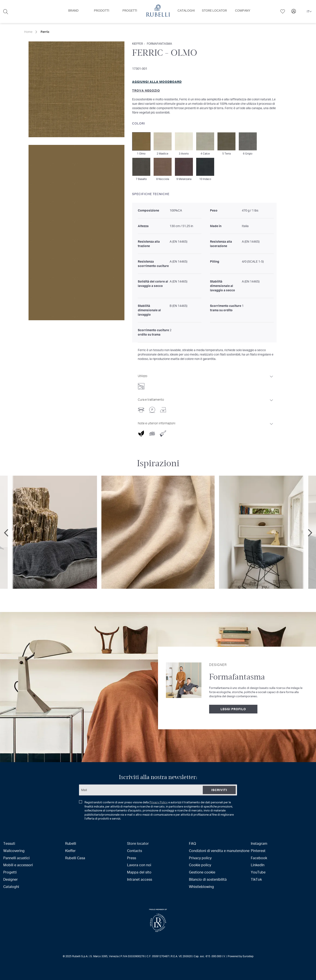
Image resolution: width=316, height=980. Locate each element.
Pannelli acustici (16, 858)
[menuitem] (73, 11)
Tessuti (9, 843)
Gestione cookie (202, 872)
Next (309, 533)
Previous (7, 533)
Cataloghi (11, 887)
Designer (11, 879)
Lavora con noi (139, 865)
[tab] (206, 381)
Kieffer (70, 851)
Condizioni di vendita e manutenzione (219, 851)
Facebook (259, 858)
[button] (309, 12)
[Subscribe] (219, 790)
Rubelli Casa (75, 858)
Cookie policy (200, 865)
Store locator (138, 843)
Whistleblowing (201, 887)
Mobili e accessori (18, 865)
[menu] (158, 12)
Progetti (10, 872)
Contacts (135, 851)
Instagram (259, 843)
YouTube (258, 872)
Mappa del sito (139, 872)
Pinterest (258, 851)
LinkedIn (258, 865)
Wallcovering (14, 851)
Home (28, 32)
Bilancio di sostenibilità (208, 879)
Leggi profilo (233, 709)
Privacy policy (200, 858)
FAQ (192, 843)
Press (132, 858)
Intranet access (140, 879)
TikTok (256, 879)
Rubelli (71, 843)
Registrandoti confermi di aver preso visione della (156, 810)
